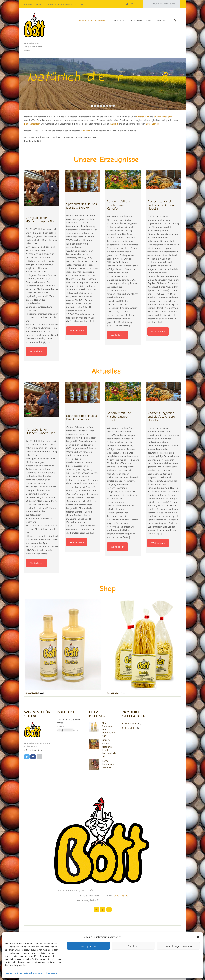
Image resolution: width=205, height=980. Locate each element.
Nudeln (114, 124)
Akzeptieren (88, 946)
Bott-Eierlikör (153, 124)
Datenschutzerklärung (34, 973)
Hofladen (136, 21)
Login (133, 4)
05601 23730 (121, 896)
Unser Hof (118, 21)
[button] (198, 937)
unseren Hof (143, 117)
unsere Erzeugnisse (164, 117)
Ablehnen (133, 946)
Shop (149, 21)
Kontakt (162, 21)
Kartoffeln (35, 124)
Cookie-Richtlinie (13, 973)
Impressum (52, 973)
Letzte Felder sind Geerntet (108, 764)
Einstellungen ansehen (178, 946)
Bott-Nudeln (105, 693)
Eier (26, 124)
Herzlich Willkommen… (92, 21)
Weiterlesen (36, 351)
